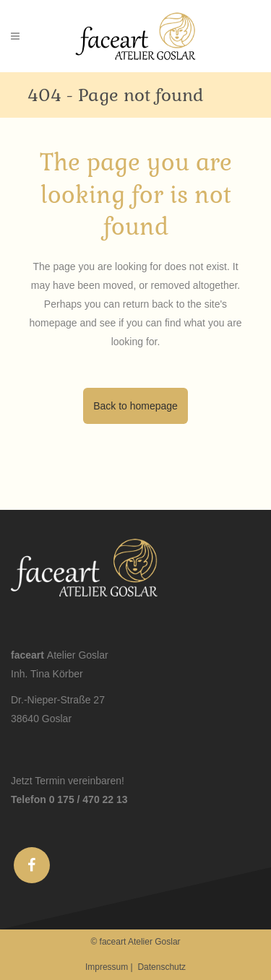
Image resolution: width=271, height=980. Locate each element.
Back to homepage (135, 406)
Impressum (107, 967)
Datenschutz (162, 967)
